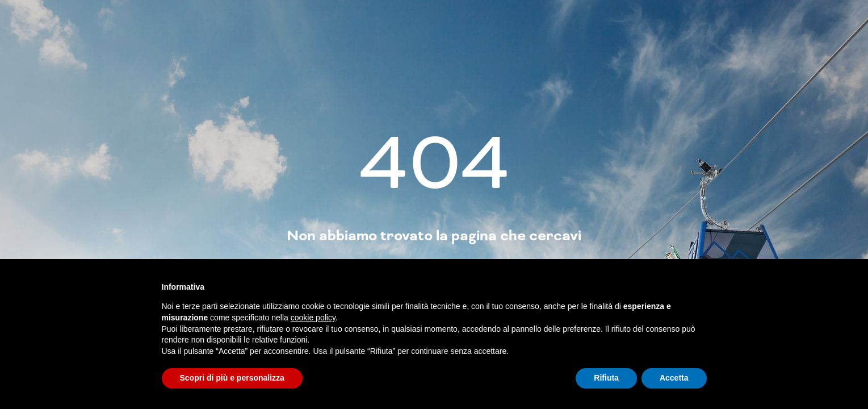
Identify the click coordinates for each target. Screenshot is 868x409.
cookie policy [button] (313, 318)
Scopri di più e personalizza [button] (232, 378)
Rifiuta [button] (606, 378)
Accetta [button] (674, 378)
